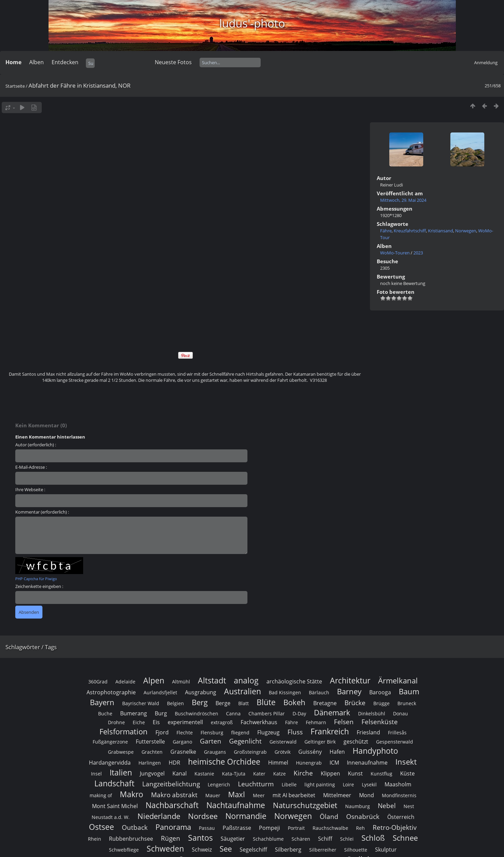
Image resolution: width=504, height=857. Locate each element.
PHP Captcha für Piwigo (36, 579)
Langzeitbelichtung (171, 784)
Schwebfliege (124, 850)
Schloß (373, 838)
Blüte (266, 702)
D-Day (299, 713)
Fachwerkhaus (259, 722)
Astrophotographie (111, 692)
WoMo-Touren (395, 253)
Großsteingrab (250, 752)
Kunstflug (381, 774)
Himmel (278, 763)
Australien (242, 691)
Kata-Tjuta (234, 774)
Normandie (246, 816)
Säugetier (233, 839)
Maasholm (398, 784)
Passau (207, 828)
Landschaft (114, 783)
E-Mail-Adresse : (31, 467)
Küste (407, 773)
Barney (349, 691)
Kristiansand (441, 231)
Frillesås (397, 733)
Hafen (337, 752)
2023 (418, 253)
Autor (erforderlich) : (36, 445)
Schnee (405, 838)
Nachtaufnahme (236, 805)
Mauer (213, 795)
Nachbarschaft (172, 805)
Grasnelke (183, 752)
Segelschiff (253, 850)
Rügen (171, 838)
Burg (161, 713)
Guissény (310, 752)
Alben (36, 62)
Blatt (244, 703)
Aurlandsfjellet (160, 692)
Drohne (116, 722)
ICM (334, 763)
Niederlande (159, 816)
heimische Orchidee (224, 762)
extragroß (222, 722)
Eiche (139, 722)
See (226, 849)
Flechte (185, 733)
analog (246, 680)
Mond (367, 795)
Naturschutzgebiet (305, 805)
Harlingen (150, 763)
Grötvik (283, 752)
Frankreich (330, 731)
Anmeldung (486, 63)
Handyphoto (375, 751)
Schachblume (268, 839)
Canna (233, 713)
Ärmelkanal (398, 681)
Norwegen (466, 231)
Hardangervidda (110, 763)
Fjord (162, 732)
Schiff (325, 839)
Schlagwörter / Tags (31, 647)
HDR (174, 763)
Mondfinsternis (399, 795)
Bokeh (294, 702)
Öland (329, 816)
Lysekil (369, 784)
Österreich (401, 817)
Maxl (237, 794)
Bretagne (325, 703)
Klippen (330, 773)
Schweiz (202, 850)
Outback (135, 827)
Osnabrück (363, 816)
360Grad (98, 682)
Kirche (303, 773)
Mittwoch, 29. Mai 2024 (403, 200)
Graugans (215, 752)
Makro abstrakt (174, 795)
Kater (259, 774)
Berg (200, 702)
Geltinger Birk (320, 742)
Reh (360, 828)
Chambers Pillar (267, 713)
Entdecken (65, 62)
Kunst (355, 773)
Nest (409, 806)
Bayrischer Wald (141, 703)
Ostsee (101, 827)
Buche (105, 713)
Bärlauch (319, 692)
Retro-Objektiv (395, 827)
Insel (96, 774)
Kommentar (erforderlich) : (42, 512)
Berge (223, 703)
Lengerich (219, 784)
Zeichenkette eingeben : (39, 586)
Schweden (165, 849)
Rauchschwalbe (330, 828)
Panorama (173, 827)
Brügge (381, 703)
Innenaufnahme (367, 763)
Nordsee (203, 816)
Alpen (154, 680)
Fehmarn (316, 722)
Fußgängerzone (110, 742)
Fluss (295, 732)
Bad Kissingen (285, 692)
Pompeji (269, 828)
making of (101, 795)
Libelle (289, 784)
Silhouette (356, 850)
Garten (211, 741)
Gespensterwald (395, 742)
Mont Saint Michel (115, 806)
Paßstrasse (237, 828)
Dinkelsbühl (372, 713)
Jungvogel (152, 773)
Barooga (380, 692)
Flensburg (212, 733)
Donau (400, 713)
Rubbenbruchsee (131, 839)
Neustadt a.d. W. (111, 817)
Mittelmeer (337, 795)
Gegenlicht (245, 741)
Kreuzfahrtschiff (410, 231)
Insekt (406, 762)
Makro (132, 794)
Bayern (102, 702)
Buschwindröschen (197, 713)
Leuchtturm (256, 784)
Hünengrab (309, 763)
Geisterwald (283, 742)
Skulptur (386, 850)
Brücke (355, 703)
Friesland (368, 732)
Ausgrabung (201, 692)
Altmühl (181, 682)
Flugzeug (268, 732)
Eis (156, 722)
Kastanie (204, 774)
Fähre (386, 231)
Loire (348, 784)
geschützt (356, 742)
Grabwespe (121, 752)
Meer (259, 795)
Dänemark (332, 712)
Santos (200, 838)
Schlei (347, 839)
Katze (279, 774)
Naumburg (358, 806)
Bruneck (407, 703)
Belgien (175, 703)
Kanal (180, 773)
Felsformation (124, 731)
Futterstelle (150, 742)
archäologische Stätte (294, 681)
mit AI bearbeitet (294, 795)
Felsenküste (380, 722)
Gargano (182, 742)
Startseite (15, 86)
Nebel (387, 806)
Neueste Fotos (173, 62)
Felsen (344, 722)
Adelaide (125, 682)
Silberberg (288, 850)
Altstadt (212, 680)
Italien (121, 772)
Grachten (152, 752)
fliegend (240, 733)
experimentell (185, 722)
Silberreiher (323, 850)
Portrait (296, 828)
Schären (301, 839)
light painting (320, 784)
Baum (409, 691)
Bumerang (134, 713)
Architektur (350, 680)
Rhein (95, 839)
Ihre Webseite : (30, 489)
